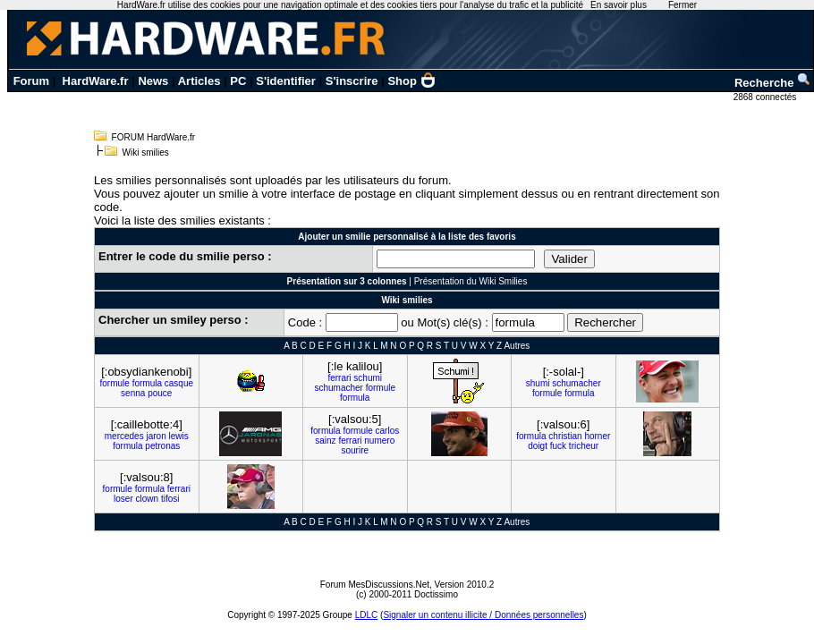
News (153, 81)
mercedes (124, 436)
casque (179, 383)
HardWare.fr (96, 81)
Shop (411, 81)
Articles (199, 81)
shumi (538, 383)
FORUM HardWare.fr (154, 137)
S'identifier (286, 81)
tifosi (170, 499)
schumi (368, 378)
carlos (388, 431)
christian (565, 436)
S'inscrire (352, 81)
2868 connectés (766, 97)
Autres (517, 346)
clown (148, 499)
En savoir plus (619, 5)
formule (114, 383)
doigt (538, 446)
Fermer (683, 5)
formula (147, 383)
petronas (162, 446)
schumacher (338, 388)
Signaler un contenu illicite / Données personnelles (483, 615)
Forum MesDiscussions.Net (375, 585)
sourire (355, 450)
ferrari (339, 378)
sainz (325, 441)
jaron (156, 436)
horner (597, 436)
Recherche (773, 83)
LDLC (367, 615)
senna (133, 393)
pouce (160, 393)
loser (123, 499)
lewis (178, 436)
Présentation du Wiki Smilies (471, 281)
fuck (558, 446)
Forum (31, 81)
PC (238, 81)
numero (379, 441)
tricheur (584, 446)
